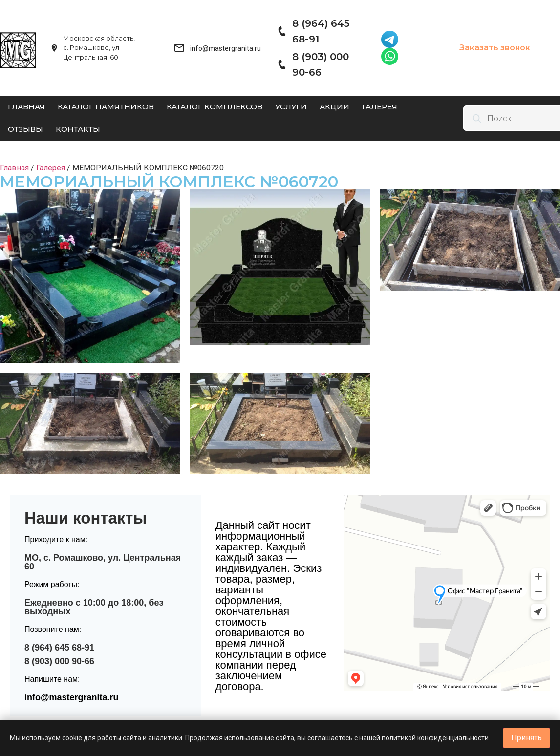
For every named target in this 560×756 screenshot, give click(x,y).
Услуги (291, 107)
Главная (26, 107)
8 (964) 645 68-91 (59, 648)
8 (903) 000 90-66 (59, 661)
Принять (527, 738)
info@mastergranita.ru (72, 697)
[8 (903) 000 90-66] (281, 64)
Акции (334, 107)
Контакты (78, 129)
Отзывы (25, 129)
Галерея (380, 107)
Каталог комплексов (215, 107)
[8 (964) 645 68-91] (281, 31)
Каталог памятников (106, 107)
